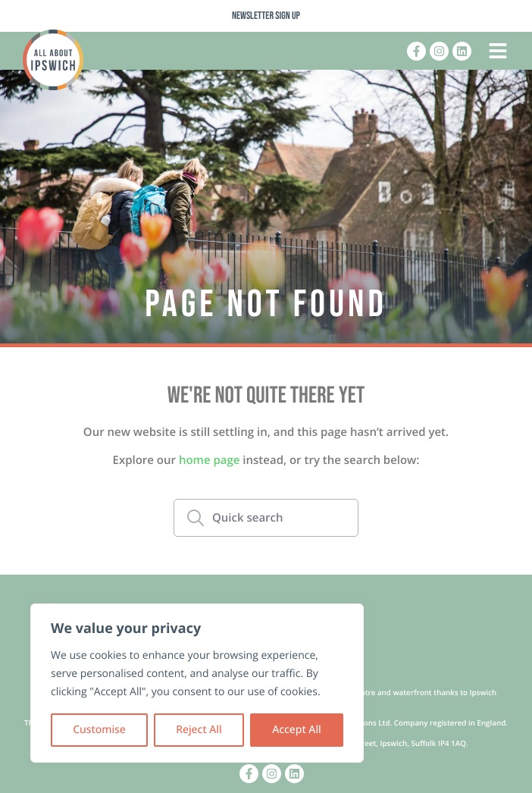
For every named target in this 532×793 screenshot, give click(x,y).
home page (210, 460)
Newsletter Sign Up (266, 16)
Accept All (297, 730)
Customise (99, 730)
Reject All (199, 730)
